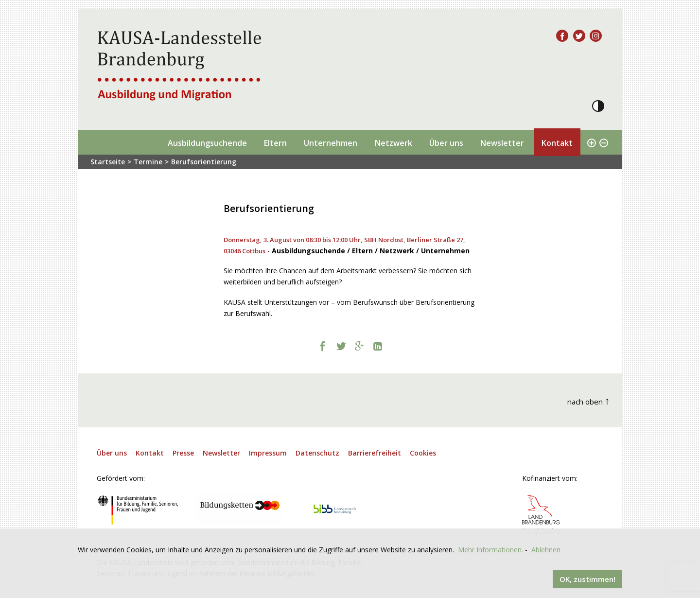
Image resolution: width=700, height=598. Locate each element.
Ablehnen (546, 550)
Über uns (446, 143)
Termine (148, 162)
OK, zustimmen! (587, 579)
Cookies (423, 453)
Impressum (268, 453)
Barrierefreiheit (375, 453)
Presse (183, 453)
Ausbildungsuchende (207, 143)
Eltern (275, 143)
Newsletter (502, 143)
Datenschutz (317, 453)
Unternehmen (331, 143)
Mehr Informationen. (490, 550)
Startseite (108, 162)
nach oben (589, 400)
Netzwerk (393, 143)
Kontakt (557, 143)
